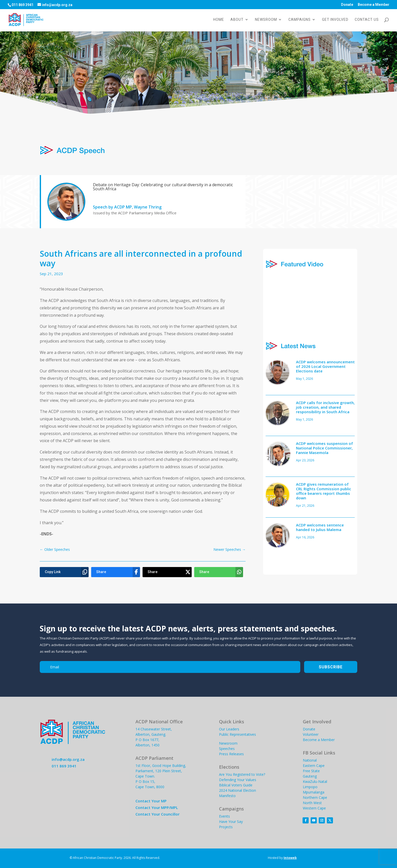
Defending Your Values (238, 780)
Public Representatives (237, 734)
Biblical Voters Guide (236, 785)
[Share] (116, 572)
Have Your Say (231, 822)
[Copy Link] (64, 572)
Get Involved (335, 20)
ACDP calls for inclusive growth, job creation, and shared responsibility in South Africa (325, 407)
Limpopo (310, 787)
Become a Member (374, 5)
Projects (226, 827)
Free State (311, 771)
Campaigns (300, 20)
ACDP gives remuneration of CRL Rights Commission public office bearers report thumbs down (324, 491)
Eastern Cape (314, 766)
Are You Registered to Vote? (242, 774)
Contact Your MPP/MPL (157, 807)
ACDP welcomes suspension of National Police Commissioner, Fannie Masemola (324, 448)
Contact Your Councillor (157, 814)
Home (219, 20)
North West (312, 803)
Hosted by (282, 858)
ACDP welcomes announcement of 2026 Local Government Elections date (325, 366)
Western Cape (314, 808)
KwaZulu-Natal (315, 781)
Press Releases (231, 754)
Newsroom (266, 20)
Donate (347, 5)
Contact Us (367, 20)
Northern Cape (315, 797)
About (237, 20)
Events (224, 816)
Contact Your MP (151, 801)
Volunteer (311, 734)
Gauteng (310, 776)
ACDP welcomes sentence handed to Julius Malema (320, 527)
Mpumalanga (314, 792)
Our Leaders (229, 729)
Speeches (227, 749)
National (310, 760)
